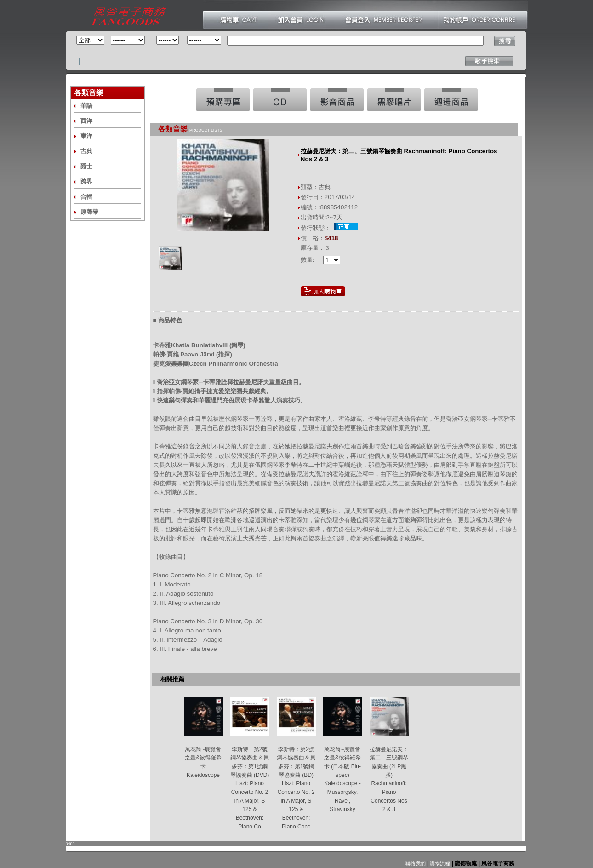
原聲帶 (89, 212)
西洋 (86, 121)
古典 (86, 151)
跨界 (86, 181)
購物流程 (439, 863)
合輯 (86, 197)
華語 (86, 106)
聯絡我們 (416, 863)
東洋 (86, 136)
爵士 (86, 166)
